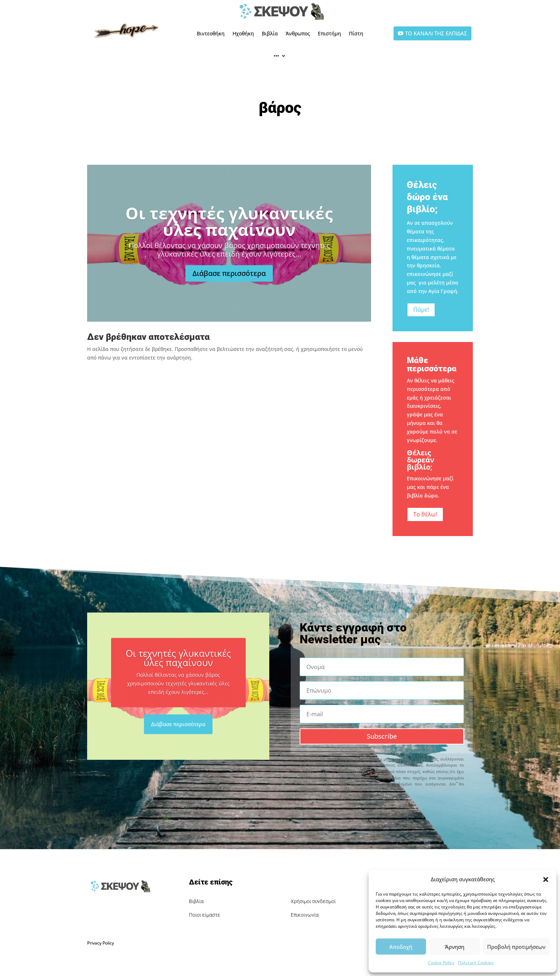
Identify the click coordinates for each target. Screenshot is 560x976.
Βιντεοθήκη (211, 33)
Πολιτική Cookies (476, 963)
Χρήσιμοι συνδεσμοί (313, 901)
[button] (546, 880)
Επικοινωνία (305, 915)
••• (276, 56)
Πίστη (356, 33)
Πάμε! (421, 309)
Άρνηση (455, 947)
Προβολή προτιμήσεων (516, 947)
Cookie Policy (441, 963)
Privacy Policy (101, 943)
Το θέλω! (425, 514)
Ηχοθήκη (243, 33)
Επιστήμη (329, 33)
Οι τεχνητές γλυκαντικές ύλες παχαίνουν (229, 236)
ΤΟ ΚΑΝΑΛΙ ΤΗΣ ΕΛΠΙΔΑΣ (436, 33)
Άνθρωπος (298, 33)
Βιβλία (270, 33)
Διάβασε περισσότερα (229, 289)
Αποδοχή (401, 947)
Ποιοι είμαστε (205, 915)
